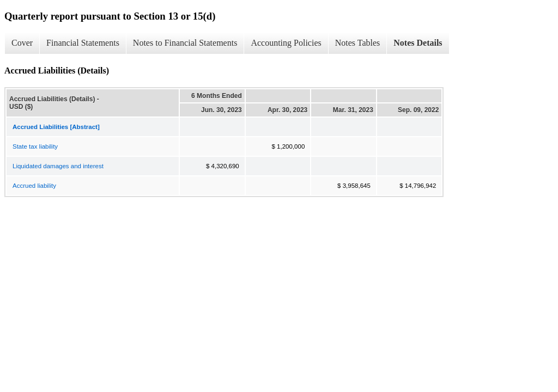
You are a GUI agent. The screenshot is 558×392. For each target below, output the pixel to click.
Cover (22, 43)
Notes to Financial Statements (185, 43)
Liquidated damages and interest (58, 166)
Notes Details (418, 43)
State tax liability (35, 146)
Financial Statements (83, 43)
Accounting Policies (286, 43)
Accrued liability (34, 186)
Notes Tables (358, 43)
